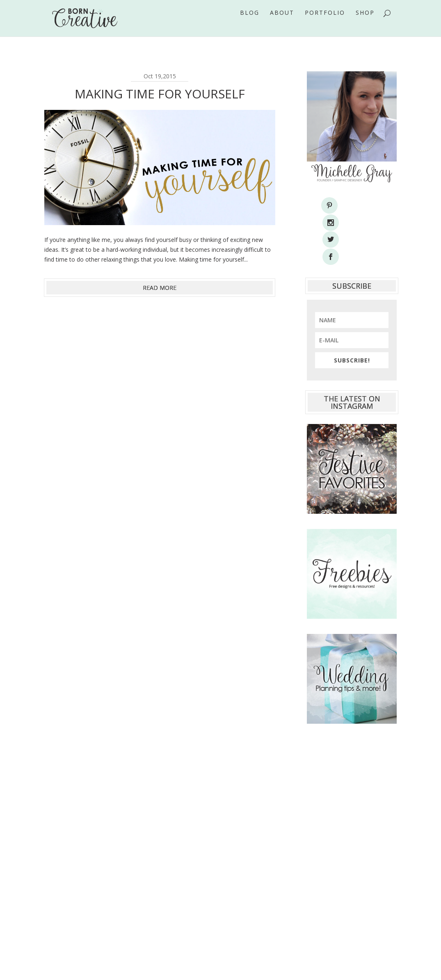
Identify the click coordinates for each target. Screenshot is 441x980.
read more (160, 288)
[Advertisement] (352, 811)
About (282, 24)
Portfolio (325, 24)
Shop (365, 24)
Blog (250, 24)
